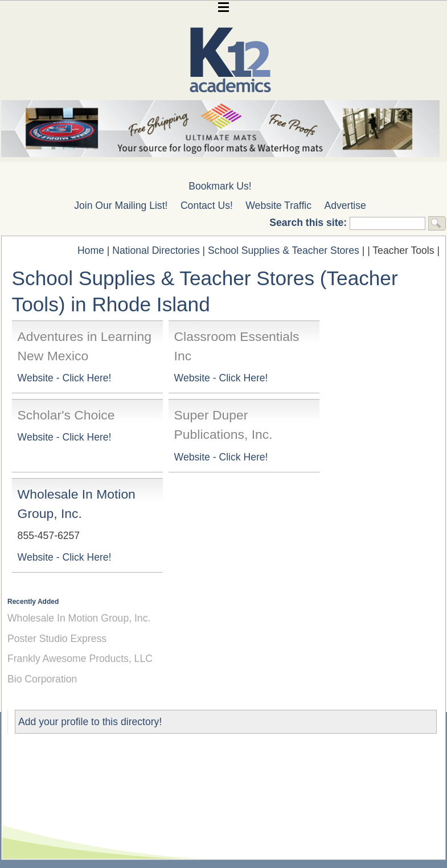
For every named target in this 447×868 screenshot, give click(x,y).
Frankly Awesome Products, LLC (80, 659)
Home (91, 250)
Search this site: (309, 223)
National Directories (156, 250)
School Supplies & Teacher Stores (284, 250)
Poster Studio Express (57, 639)
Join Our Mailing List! (121, 205)
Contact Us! (207, 205)
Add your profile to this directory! (90, 722)
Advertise (345, 205)
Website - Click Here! (65, 378)
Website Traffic (278, 205)
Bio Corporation (42, 679)
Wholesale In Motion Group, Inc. (79, 618)
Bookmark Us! (220, 186)
